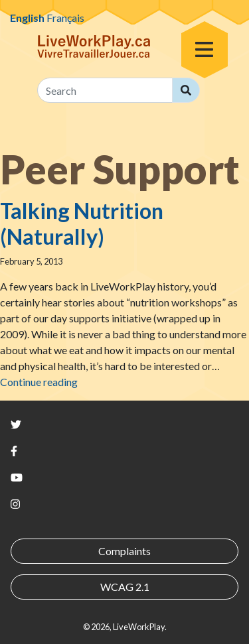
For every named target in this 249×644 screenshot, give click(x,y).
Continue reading (39, 382)
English (27, 18)
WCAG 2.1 (125, 587)
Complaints (124, 551)
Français (65, 18)
